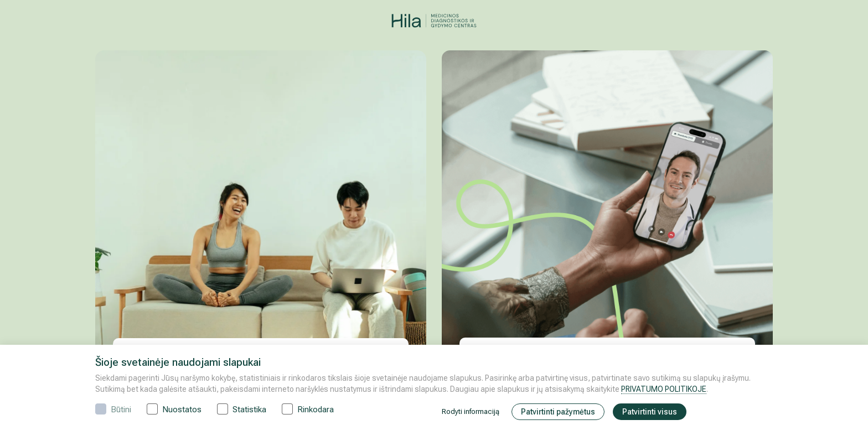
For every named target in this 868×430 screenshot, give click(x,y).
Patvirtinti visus (650, 412)
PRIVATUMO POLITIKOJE (664, 389)
